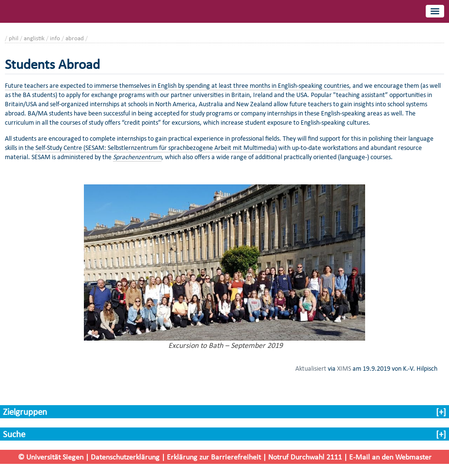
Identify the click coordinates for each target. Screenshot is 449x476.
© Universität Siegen (51, 457)
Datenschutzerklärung (125, 457)
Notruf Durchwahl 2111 (305, 457)
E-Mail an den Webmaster (390, 457)
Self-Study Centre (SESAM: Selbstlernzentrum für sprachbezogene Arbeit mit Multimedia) (156, 148)
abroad (75, 38)
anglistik (34, 38)
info (55, 38)
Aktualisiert (311, 368)
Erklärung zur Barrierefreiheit (214, 457)
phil (14, 38)
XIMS (344, 368)
